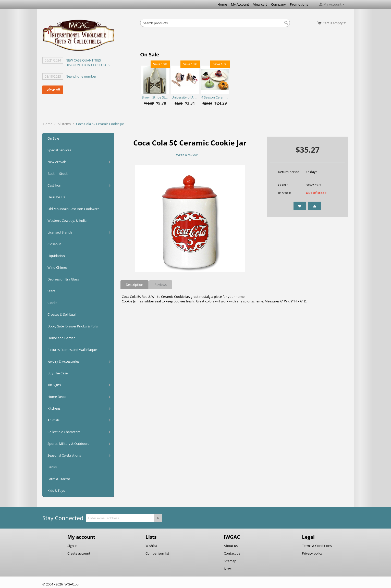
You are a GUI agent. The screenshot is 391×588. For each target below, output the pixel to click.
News (228, 569)
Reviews (161, 285)
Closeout (54, 244)
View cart (260, 4)
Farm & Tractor (59, 479)
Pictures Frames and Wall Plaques (73, 350)
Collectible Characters (64, 432)
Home (222, 4)
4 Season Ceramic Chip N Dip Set (215, 97)
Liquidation (56, 256)
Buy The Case (58, 373)
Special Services (59, 150)
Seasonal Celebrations (64, 455)
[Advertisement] (215, 41)
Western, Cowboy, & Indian (68, 220)
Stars (51, 291)
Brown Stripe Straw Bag (155, 97)
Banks (52, 467)
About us (231, 546)
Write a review (187, 155)
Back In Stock (58, 174)
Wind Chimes (57, 267)
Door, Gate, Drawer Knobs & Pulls (73, 326)
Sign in (72, 546)
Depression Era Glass (63, 279)
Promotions (299, 4)
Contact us (232, 553)
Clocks (52, 303)
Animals (53, 420)
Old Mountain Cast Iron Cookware (73, 209)
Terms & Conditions (317, 546)
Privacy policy (312, 553)
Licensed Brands (60, 232)
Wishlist (151, 546)
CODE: (283, 185)
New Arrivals (57, 162)
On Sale (53, 138)
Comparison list (157, 553)
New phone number (81, 76)
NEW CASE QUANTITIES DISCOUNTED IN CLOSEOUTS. (88, 63)
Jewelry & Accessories (63, 361)
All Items (64, 124)
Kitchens (54, 408)
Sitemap (230, 561)
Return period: (289, 172)
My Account (240, 4)
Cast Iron (54, 185)
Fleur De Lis (56, 197)
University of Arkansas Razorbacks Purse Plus (185, 97)
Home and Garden (62, 338)
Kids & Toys (56, 491)
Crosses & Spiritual (62, 314)
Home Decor (57, 397)
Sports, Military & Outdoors (68, 444)
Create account (79, 553)
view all (53, 90)
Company (278, 4)
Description (135, 285)
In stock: (285, 193)
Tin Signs (54, 385)
